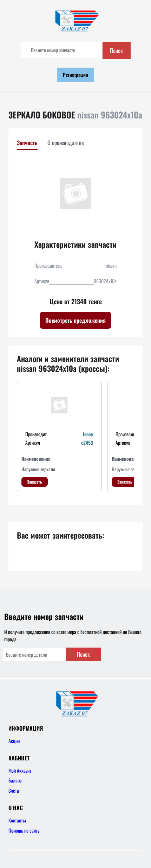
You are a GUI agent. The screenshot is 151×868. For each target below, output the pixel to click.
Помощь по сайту (24, 830)
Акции (14, 741)
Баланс (15, 780)
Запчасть (27, 143)
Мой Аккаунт (20, 770)
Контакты (17, 820)
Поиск (116, 50)
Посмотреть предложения (75, 320)
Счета (14, 790)
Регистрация (75, 74)
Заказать (35, 482)
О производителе (66, 143)
